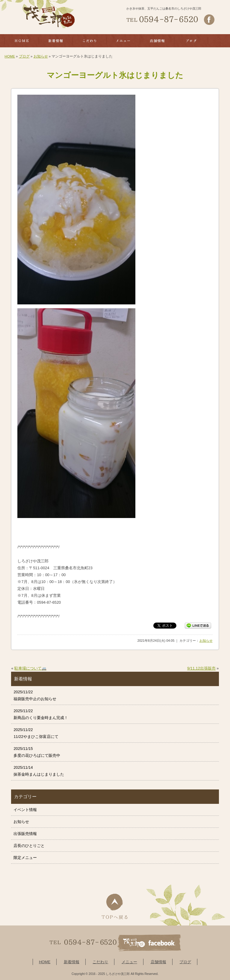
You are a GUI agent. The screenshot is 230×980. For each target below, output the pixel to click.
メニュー (129, 962)
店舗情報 (158, 962)
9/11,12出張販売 (201, 668)
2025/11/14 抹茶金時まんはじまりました (39, 771)
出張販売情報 (25, 834)
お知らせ (41, 56)
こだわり (100, 962)
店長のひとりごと (29, 846)
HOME (10, 56)
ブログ (24, 56)
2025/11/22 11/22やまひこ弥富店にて (36, 733)
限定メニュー (25, 858)
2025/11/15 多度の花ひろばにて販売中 (37, 752)
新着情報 (72, 962)
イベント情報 (25, 810)
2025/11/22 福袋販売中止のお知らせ (35, 695)
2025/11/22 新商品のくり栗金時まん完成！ (41, 714)
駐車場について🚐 (30, 668)
